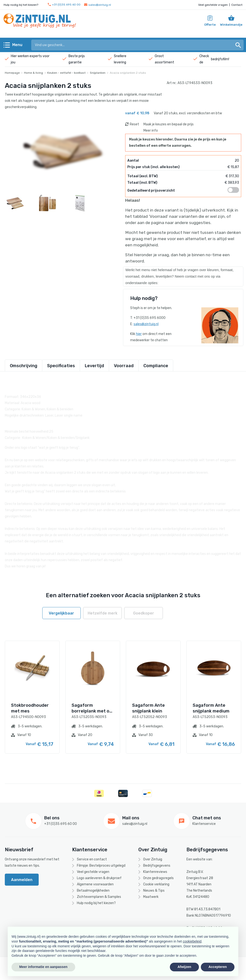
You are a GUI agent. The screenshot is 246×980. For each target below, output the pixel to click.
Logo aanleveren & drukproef (99, 878)
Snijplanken (98, 73)
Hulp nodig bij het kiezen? (96, 903)
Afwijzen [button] (184, 967)
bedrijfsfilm (220, 59)
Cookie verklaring (156, 884)
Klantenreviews (155, 872)
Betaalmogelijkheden (93, 891)
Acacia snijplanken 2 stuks (128, 73)
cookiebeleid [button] (192, 941)
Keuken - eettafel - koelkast (66, 73)
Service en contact (92, 859)
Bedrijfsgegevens (157, 866)
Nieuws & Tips (154, 891)
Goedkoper (144, 613)
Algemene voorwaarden (95, 884)
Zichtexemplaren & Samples (99, 897)
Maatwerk (151, 897)
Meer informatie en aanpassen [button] (43, 967)
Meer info (151, 131)
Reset (134, 124)
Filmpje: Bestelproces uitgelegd (101, 866)
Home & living (34, 73)
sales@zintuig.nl (98, 5)
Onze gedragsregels (158, 878)
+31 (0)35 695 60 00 (64, 5)
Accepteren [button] (218, 967)
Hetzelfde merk (103, 613)
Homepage (12, 73)
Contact (237, 5)
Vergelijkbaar (61, 613)
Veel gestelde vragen (213, 5)
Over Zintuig (153, 859)
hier (139, 334)
